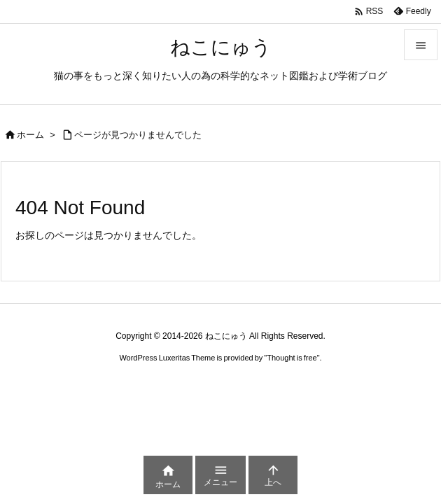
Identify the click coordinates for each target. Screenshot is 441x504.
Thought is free (292, 358)
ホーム (30, 135)
